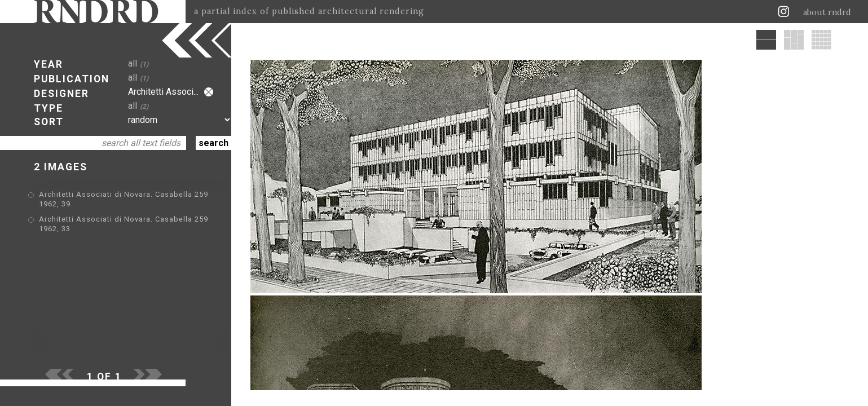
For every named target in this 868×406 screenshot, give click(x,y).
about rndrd (827, 12)
